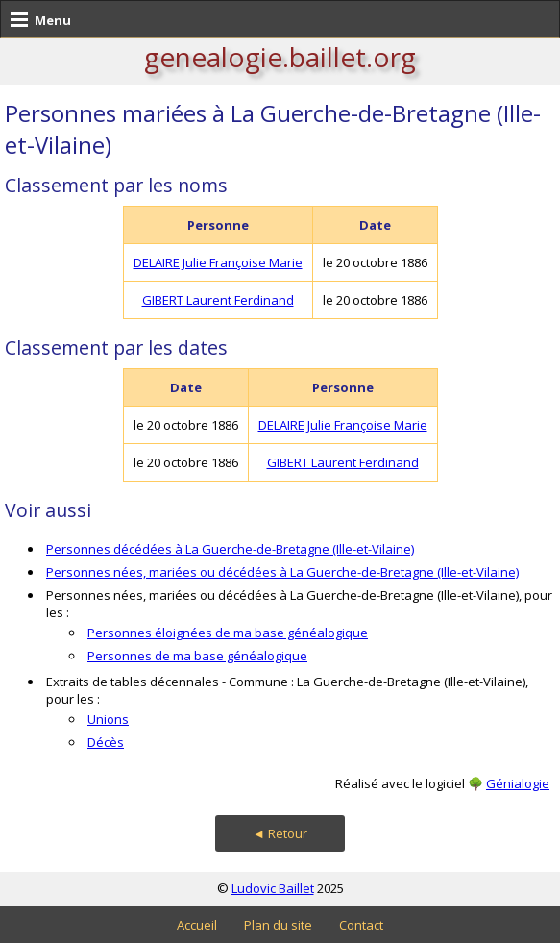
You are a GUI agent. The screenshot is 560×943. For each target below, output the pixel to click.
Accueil (197, 925)
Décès (106, 742)
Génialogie (518, 783)
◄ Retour (280, 833)
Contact (361, 925)
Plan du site (278, 925)
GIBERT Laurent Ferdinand (218, 300)
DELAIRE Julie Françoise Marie (218, 262)
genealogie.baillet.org (280, 57)
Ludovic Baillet (273, 888)
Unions (108, 719)
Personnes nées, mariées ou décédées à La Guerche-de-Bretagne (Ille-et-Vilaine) (282, 572)
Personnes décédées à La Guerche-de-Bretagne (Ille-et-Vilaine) (230, 549)
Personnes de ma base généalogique (197, 656)
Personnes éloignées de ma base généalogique (228, 633)
